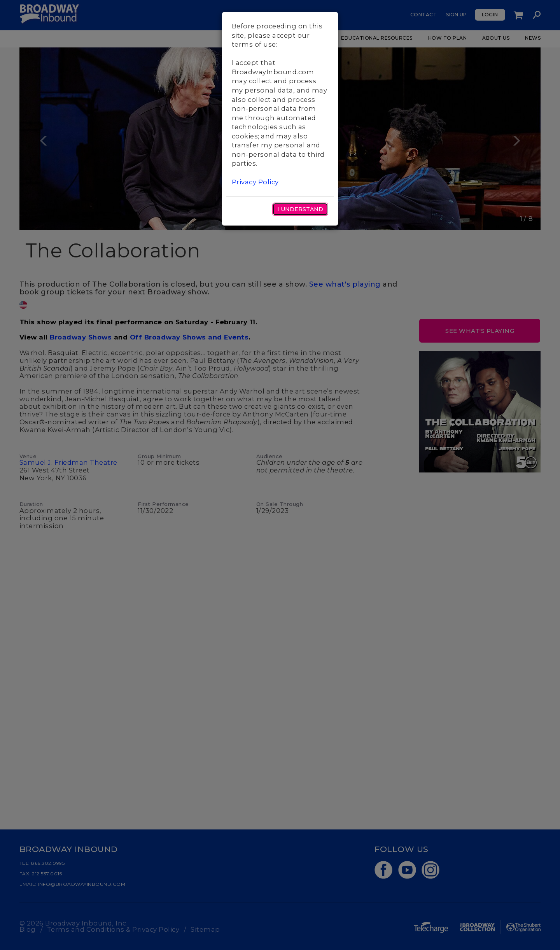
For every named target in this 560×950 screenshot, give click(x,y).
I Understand (300, 209)
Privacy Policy (255, 182)
